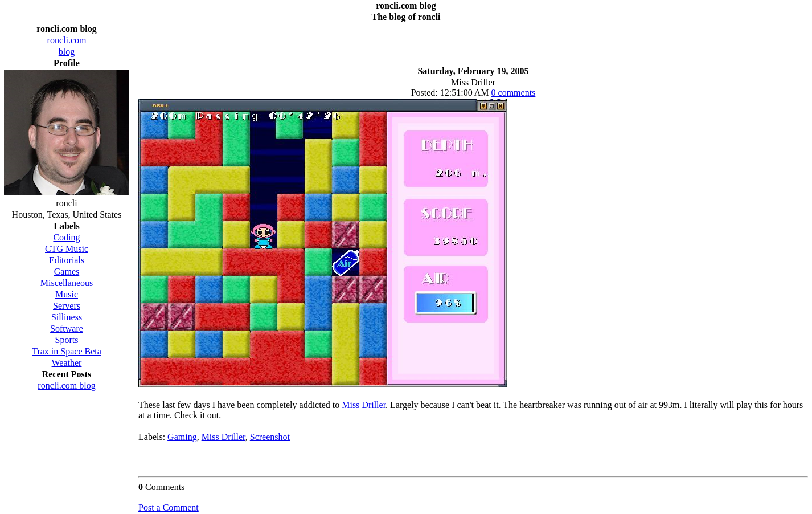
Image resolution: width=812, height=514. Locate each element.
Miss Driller (364, 405)
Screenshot (270, 437)
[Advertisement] (473, 41)
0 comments (514, 93)
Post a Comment (169, 507)
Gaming (182, 437)
